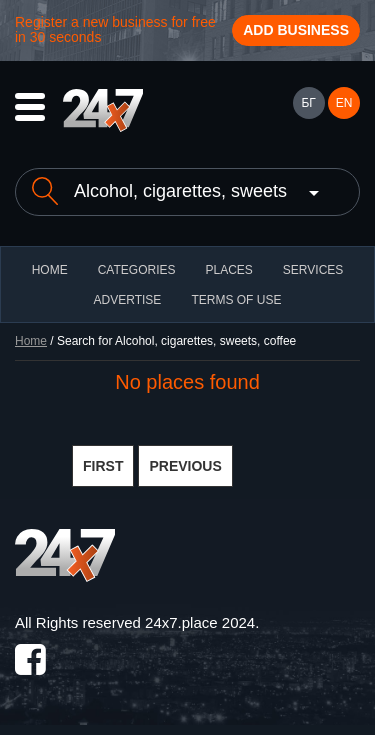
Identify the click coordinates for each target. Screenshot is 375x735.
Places (228, 270)
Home (31, 341)
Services (313, 270)
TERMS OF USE (236, 300)
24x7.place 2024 (200, 622)
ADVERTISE (128, 300)
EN (344, 103)
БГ (308, 103)
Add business (296, 30)
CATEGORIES (137, 270)
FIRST (103, 466)
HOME (50, 270)
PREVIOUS (185, 466)
